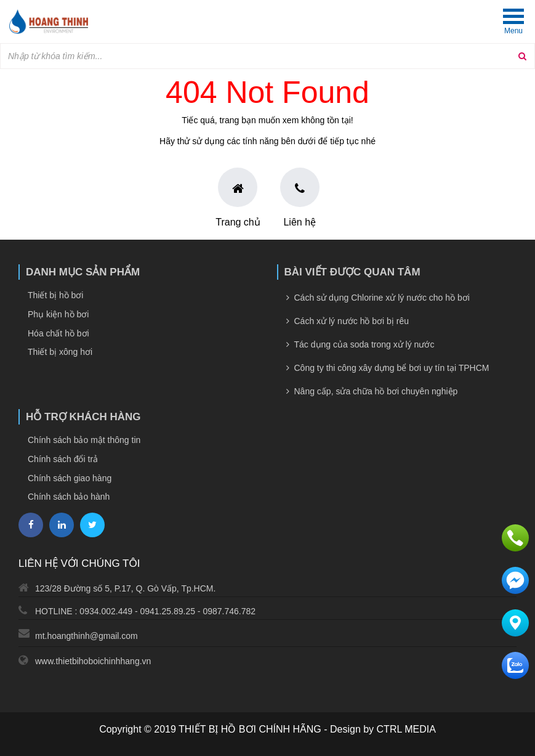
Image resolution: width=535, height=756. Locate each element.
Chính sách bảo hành (69, 497)
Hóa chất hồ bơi (58, 333)
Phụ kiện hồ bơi (58, 314)
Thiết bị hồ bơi (55, 295)
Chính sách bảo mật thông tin (84, 440)
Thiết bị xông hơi (60, 352)
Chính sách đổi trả (63, 459)
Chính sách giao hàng (70, 478)
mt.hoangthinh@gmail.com (86, 636)
